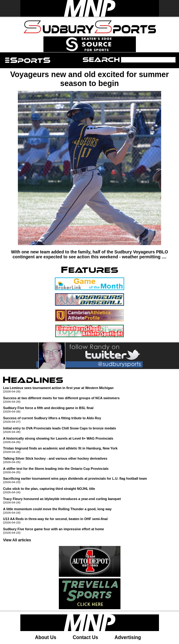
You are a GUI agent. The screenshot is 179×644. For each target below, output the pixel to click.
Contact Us (85, 637)
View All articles (17, 540)
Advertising (128, 637)
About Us (45, 637)
